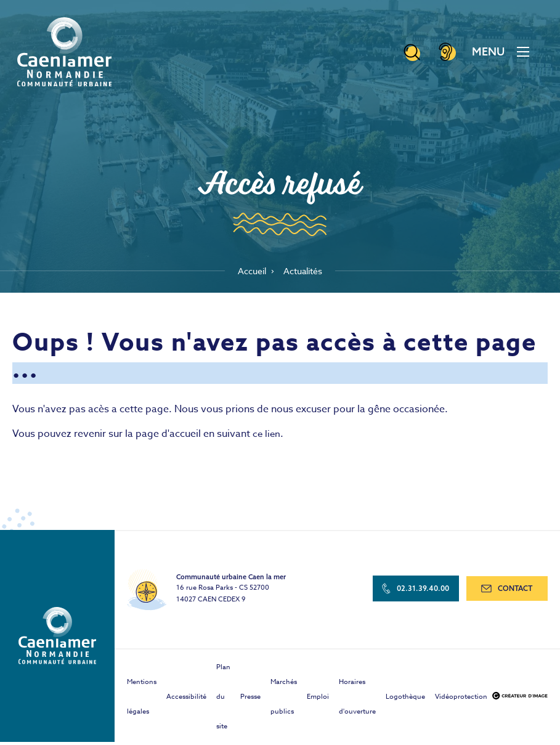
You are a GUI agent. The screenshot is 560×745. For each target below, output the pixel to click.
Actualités (305, 273)
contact (508, 593)
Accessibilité (186, 700)
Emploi (318, 700)
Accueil (249, 273)
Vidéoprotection (461, 700)
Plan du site (223, 700)
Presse (250, 700)
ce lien (267, 438)
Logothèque (405, 700)
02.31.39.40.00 (418, 593)
